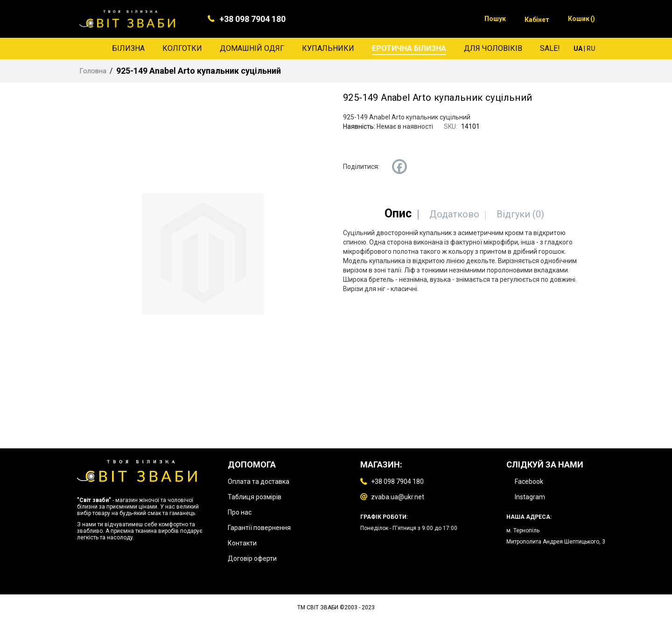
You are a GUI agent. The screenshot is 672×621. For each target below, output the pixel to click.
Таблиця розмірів (255, 497)
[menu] (336, 49)
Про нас (240, 512)
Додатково (454, 214)
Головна (93, 71)
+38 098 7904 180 (252, 19)
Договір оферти (252, 558)
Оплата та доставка (259, 481)
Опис (398, 213)
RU (591, 49)
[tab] (398, 213)
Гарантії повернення (259, 528)
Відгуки (521, 214)
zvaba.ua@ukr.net (398, 497)
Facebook (529, 481)
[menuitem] (128, 49)
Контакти (242, 543)
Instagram (530, 497)
